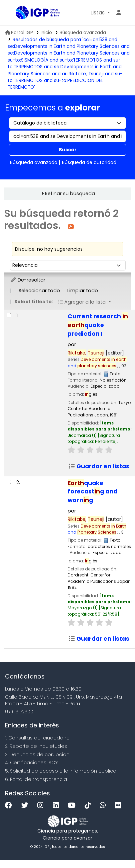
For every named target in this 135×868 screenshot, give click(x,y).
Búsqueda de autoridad (89, 162)
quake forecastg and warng (92, 492)
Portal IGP (19, 33)
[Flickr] (120, 806)
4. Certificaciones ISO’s (32, 763)
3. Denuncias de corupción (37, 755)
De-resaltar (28, 280)
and (97, 362)
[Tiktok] (89, 806)
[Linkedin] (57, 806)
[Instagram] (42, 806)
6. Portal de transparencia (36, 779)
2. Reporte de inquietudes (36, 746)
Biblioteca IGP (18, 13)
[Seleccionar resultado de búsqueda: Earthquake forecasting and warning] (9, 482)
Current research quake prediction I (98, 325)
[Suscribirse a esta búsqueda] (71, 226)
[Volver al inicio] (115, 847)
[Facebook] (10, 806)
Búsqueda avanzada (83, 33)
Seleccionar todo (39, 291)
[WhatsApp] (104, 806)
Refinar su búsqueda (70, 193)
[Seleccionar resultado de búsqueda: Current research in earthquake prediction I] (9, 315)
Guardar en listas (99, 466)
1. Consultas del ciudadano (37, 738)
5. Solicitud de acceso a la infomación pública (61, 771)
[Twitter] (26, 806)
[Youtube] (73, 806)
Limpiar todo (83, 291)
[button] (100, 13)
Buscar (68, 150)
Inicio (46, 33)
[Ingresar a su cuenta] (119, 13)
